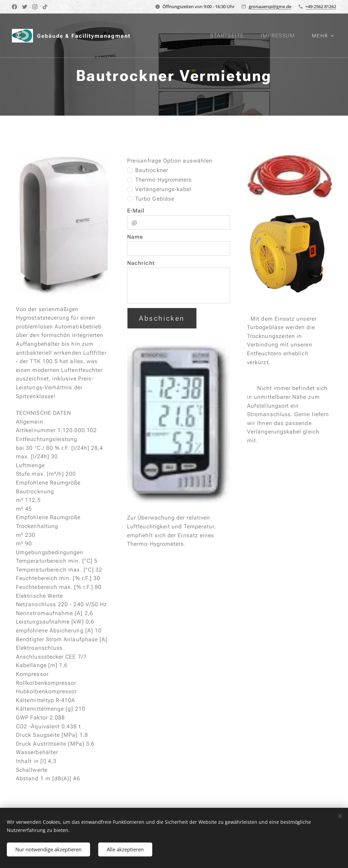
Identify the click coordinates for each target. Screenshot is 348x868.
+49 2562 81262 (321, 6)
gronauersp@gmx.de (270, 6)
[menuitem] (231, 36)
